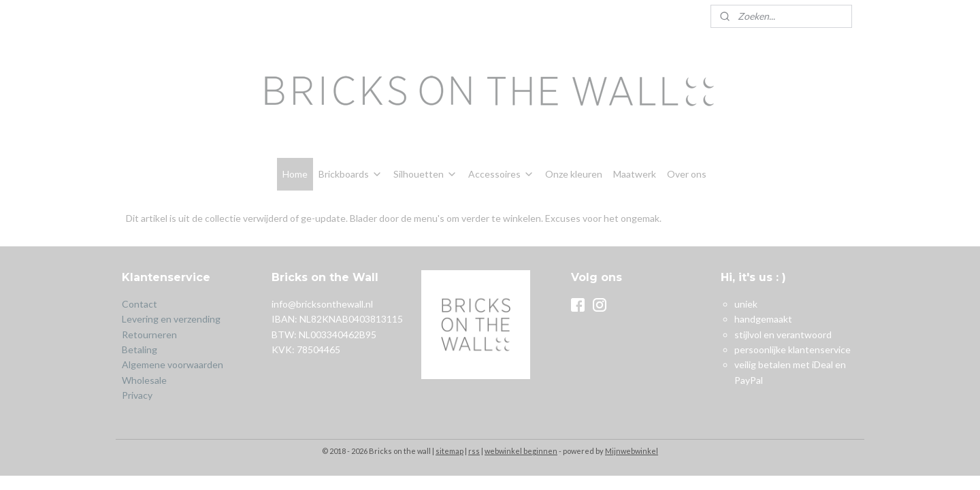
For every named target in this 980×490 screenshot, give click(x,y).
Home (295, 174)
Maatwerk (635, 174)
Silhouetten (425, 174)
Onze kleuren (574, 174)
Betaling (140, 349)
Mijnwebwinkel (632, 451)
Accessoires (501, 174)
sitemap (450, 451)
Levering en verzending (171, 319)
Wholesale (144, 380)
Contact (140, 304)
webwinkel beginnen (521, 451)
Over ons (687, 174)
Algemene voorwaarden (173, 364)
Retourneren (150, 334)
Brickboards (350, 174)
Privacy (137, 395)
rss (474, 451)
